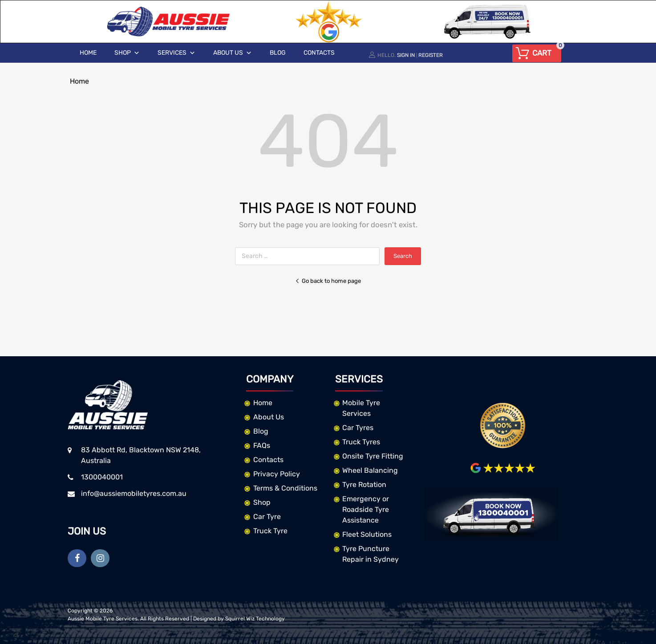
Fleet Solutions (367, 534)
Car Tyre (267, 517)
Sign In (406, 55)
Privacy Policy (277, 474)
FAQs (262, 445)
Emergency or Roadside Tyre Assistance (366, 509)
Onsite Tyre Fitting (373, 456)
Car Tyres (358, 428)
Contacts (319, 53)
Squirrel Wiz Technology (255, 619)
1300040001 (102, 477)
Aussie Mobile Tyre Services (103, 619)
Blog (278, 53)
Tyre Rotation (364, 485)
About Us (233, 53)
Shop (127, 53)
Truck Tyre (270, 531)
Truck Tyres (361, 442)
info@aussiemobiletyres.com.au (134, 493)
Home (88, 53)
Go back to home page (328, 281)
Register (431, 55)
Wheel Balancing (370, 470)
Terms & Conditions (285, 488)
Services (176, 53)
